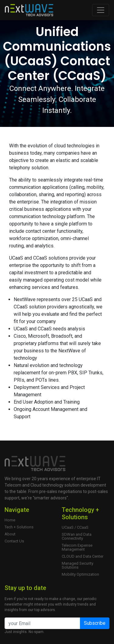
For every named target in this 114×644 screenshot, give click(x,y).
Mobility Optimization (80, 574)
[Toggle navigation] (101, 10)
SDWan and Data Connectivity (77, 536)
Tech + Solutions (19, 527)
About (10, 534)
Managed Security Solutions (78, 565)
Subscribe (95, 623)
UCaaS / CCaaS (75, 527)
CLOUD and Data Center (83, 556)
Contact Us (14, 541)
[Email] (42, 623)
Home (10, 520)
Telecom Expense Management (77, 547)
